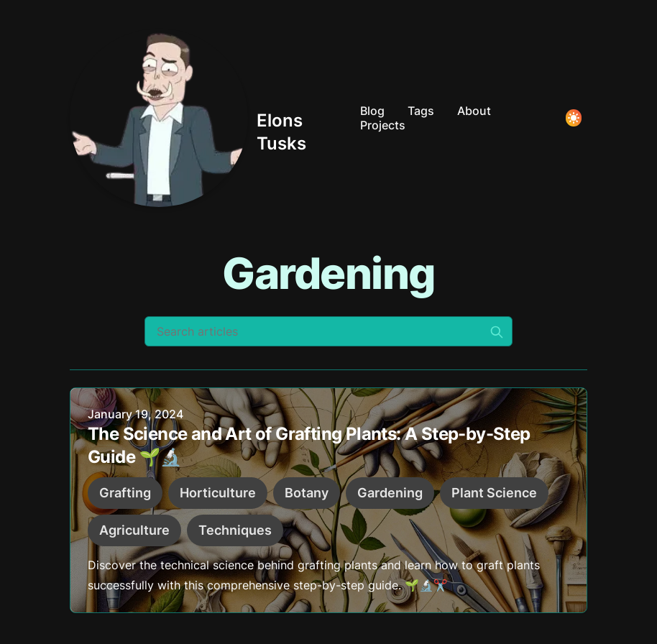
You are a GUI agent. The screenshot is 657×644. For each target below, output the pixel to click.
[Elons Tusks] (209, 118)
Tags (421, 111)
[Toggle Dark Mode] (574, 118)
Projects (383, 125)
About (474, 111)
